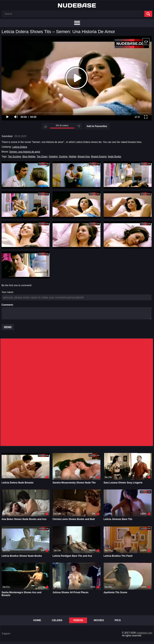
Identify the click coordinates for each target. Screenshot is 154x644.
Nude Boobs (114, 157)
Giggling (53, 157)
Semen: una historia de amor (25, 152)
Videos (78, 620)
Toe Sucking (15, 157)
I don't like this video (79, 126)
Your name (7, 292)
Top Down (42, 157)
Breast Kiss (84, 157)
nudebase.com (144, 633)
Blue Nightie (29, 157)
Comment (7, 305)
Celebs (57, 620)
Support (6, 634)
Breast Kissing (99, 157)
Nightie (72, 157)
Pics (118, 620)
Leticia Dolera (20, 147)
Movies (99, 620)
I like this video (46, 126)
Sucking (63, 157)
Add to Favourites (97, 126)
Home (37, 620)
